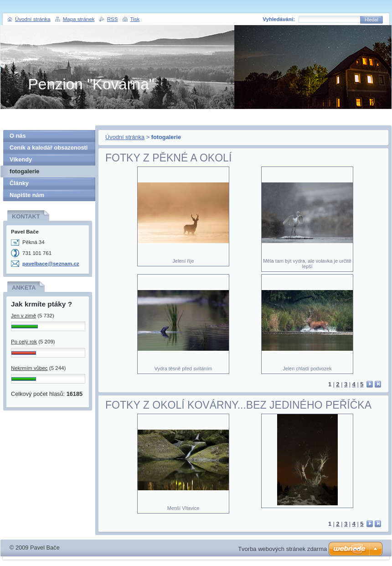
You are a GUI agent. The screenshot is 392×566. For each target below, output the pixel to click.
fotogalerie (24, 171)
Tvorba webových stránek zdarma (282, 549)
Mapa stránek (79, 19)
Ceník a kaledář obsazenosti (49, 148)
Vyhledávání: (279, 19)
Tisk (135, 19)
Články (19, 183)
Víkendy (21, 159)
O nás (18, 136)
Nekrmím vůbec (29, 368)
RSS (113, 19)
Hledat (371, 20)
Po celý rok (24, 342)
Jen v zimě (23, 316)
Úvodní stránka (125, 137)
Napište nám (27, 195)
